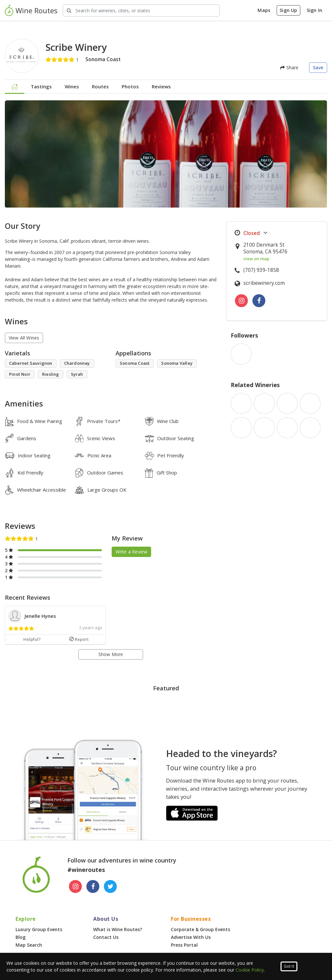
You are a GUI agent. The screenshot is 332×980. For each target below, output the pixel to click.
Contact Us (106, 937)
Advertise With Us (191, 937)
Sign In (315, 10)
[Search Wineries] (141, 11)
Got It (289, 966)
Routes (100, 86)
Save (318, 67)
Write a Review (132, 552)
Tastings (41, 86)
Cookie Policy (250, 970)
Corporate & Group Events (200, 929)
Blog (21, 937)
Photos (130, 86)
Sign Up (288, 10)
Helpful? (32, 639)
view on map (256, 259)
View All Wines (24, 338)
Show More (111, 654)
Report (79, 639)
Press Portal (184, 945)
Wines (72, 86)
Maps (264, 10)
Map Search (29, 945)
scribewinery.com (264, 283)
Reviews (161, 86)
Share (289, 67)
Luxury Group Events (39, 929)
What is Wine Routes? (118, 929)
